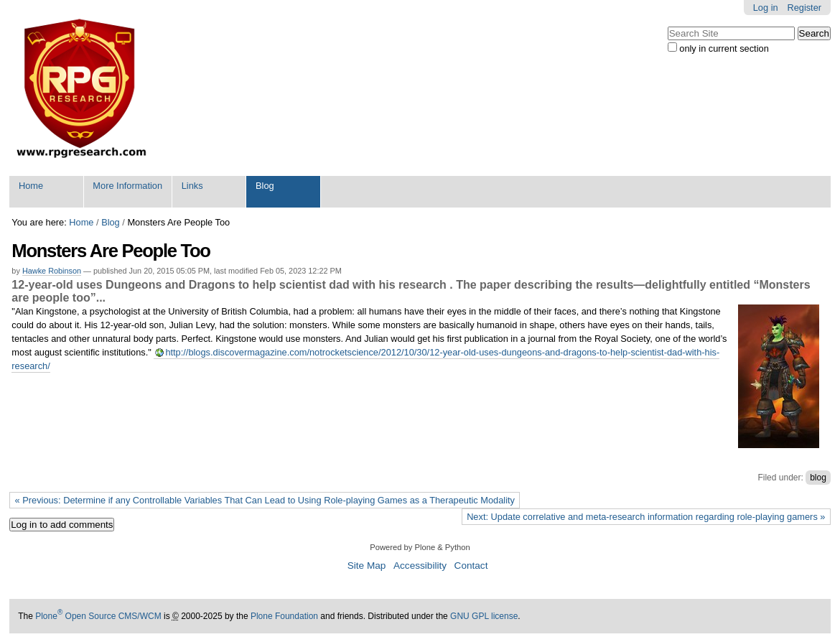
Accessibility (420, 566)
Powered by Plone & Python (420, 547)
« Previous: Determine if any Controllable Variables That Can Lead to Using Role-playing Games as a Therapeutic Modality (265, 500)
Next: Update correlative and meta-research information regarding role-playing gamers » (646, 517)
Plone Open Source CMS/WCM (98, 616)
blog (818, 478)
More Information (127, 186)
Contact (471, 566)
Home (31, 186)
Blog (265, 186)
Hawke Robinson (52, 271)
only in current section (724, 48)
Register (804, 8)
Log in (766, 8)
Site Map (367, 566)
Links (192, 186)
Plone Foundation (284, 616)
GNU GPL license (484, 616)
